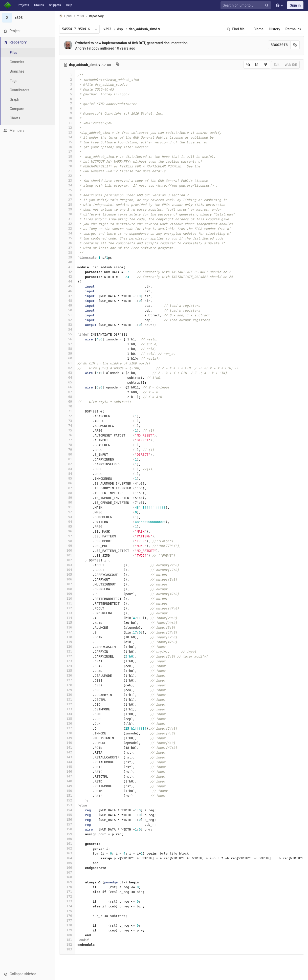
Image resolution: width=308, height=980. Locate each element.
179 (68, 930)
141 (68, 747)
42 (68, 272)
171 (68, 892)
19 (68, 161)
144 (68, 762)
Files (14, 53)
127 (68, 680)
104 (68, 570)
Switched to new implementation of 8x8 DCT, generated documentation (132, 43)
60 (68, 358)
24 (68, 185)
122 (68, 656)
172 (68, 896)
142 (68, 752)
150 (68, 791)
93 (68, 517)
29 (68, 209)
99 (68, 546)
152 (68, 800)
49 (68, 305)
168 (68, 877)
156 (68, 820)
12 (68, 128)
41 (68, 267)
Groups (39, 5)
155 (68, 815)
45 (68, 286)
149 (68, 786)
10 (68, 118)
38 (68, 253)
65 (68, 382)
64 (68, 377)
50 (68, 310)
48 (68, 301)
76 (68, 435)
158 (68, 829)
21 (68, 171)
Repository (97, 16)
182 (68, 944)
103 (68, 565)
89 (68, 498)
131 (68, 699)
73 (68, 421)
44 (68, 281)
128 (68, 685)
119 (68, 642)
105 (68, 574)
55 (68, 334)
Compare (17, 109)
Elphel (66, 16)
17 (68, 152)
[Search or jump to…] (247, 5)
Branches (17, 71)
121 (68, 651)
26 (68, 195)
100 (68, 550)
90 (68, 502)
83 (68, 469)
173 (68, 901)
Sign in (295, 5)
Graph (15, 99)
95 (68, 526)
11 (68, 123)
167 (68, 872)
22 (68, 176)
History (274, 29)
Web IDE (291, 65)
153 (68, 805)
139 (68, 738)
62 (68, 368)
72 (68, 416)
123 (68, 661)
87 (68, 488)
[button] (28, 974)
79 (68, 450)
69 (68, 401)
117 (68, 632)
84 (68, 474)
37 (68, 248)
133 (68, 709)
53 (68, 325)
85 (68, 478)
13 (68, 132)
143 (68, 757)
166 (68, 868)
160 (68, 839)
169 (68, 882)
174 (68, 906)
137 (68, 728)
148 (68, 781)
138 (68, 733)
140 (68, 743)
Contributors (20, 90)
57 (68, 344)
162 (68, 848)
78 (68, 445)
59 (68, 353)
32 (68, 224)
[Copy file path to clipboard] (118, 65)
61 (68, 363)
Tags (14, 81)
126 (68, 675)
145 (68, 767)
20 (68, 166)
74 (68, 426)
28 (68, 204)
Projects (23, 5)
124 (68, 666)
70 (68, 406)
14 (68, 137)
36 (68, 243)
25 (68, 190)
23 (68, 180)
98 (68, 541)
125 (68, 671)
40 (68, 262)
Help (69, 5)
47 (68, 296)
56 (68, 339)
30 (68, 214)
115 (68, 623)
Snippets (55, 5)
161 (68, 844)
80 (68, 454)
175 (68, 911)
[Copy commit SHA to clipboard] (295, 45)
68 (68, 397)
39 (68, 257)
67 (68, 392)
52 (68, 320)
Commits (17, 62)
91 (68, 507)
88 (68, 493)
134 (68, 714)
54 (68, 329)
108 (68, 589)
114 (68, 618)
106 (68, 579)
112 (68, 608)
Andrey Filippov (88, 48)
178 (68, 925)
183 (68, 949)
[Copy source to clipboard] (248, 65)
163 (68, 853)
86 (68, 483)
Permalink (293, 29)
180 (68, 935)
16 (68, 147)
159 (68, 834)
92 (68, 512)
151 (68, 796)
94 (68, 522)
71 (68, 411)
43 (68, 277)
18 (68, 156)
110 (68, 598)
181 (68, 940)
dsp (120, 29)
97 (68, 536)
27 (68, 200)
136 (68, 723)
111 (68, 603)
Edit (277, 65)
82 (68, 464)
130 (68, 695)
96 (68, 531)
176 (68, 916)
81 (68, 459)
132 (68, 704)
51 (68, 315)
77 (68, 440)
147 (68, 776)
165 (68, 863)
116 (68, 627)
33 (68, 228)
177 (68, 920)
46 (68, 291)
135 (68, 719)
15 (68, 142)
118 (68, 637)
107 (68, 584)
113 (68, 613)
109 (68, 594)
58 (68, 349)
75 (68, 430)
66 (68, 387)
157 (68, 824)
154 (68, 810)
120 (68, 647)
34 (68, 233)
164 (68, 858)
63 (68, 373)
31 (68, 219)
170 (68, 887)
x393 (108, 29)
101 (68, 555)
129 (68, 690)
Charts (15, 118)
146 (68, 771)
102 (68, 560)
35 (68, 238)
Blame (259, 29)
